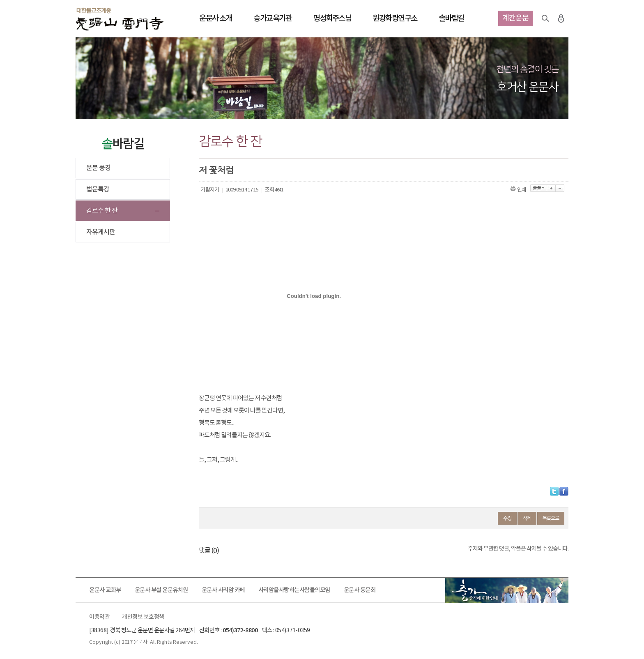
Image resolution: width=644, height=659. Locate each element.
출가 (507, 590)
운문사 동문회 (360, 590)
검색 (545, 18)
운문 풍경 (98, 168)
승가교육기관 (273, 18)
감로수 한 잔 (102, 211)
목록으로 (551, 518)
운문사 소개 (216, 18)
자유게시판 (101, 232)
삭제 (527, 518)
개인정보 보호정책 (143, 617)
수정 (507, 518)
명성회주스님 (332, 18)
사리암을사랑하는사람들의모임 (294, 590)
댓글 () (209, 551)
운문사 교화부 (105, 590)
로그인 (561, 18)
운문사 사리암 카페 (223, 590)
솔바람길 (451, 18)
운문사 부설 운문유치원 (161, 590)
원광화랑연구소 (395, 18)
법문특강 (98, 189)
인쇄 (519, 190)
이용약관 (99, 617)
